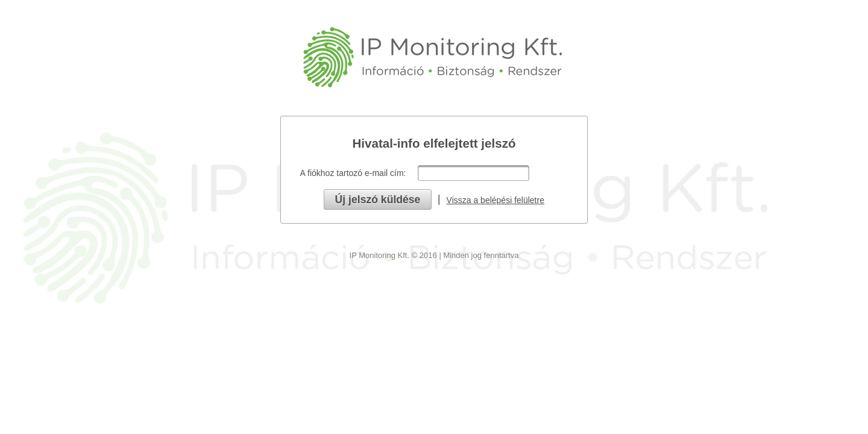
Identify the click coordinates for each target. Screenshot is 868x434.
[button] (378, 200)
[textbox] (473, 173)
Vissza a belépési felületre (495, 200)
